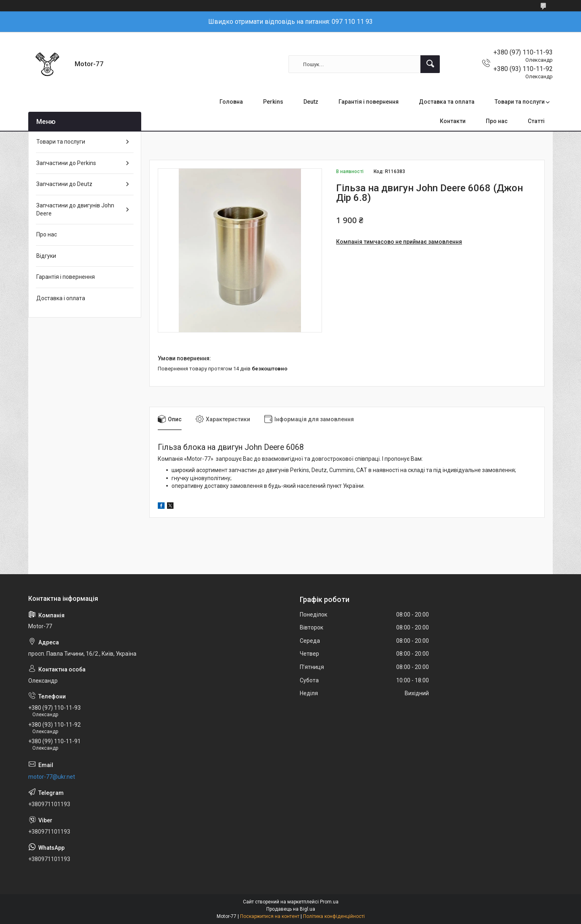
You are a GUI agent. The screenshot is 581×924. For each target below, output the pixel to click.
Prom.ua (329, 902)
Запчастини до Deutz (64, 184)
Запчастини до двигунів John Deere (75, 209)
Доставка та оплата (447, 102)
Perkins (273, 102)
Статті (536, 121)
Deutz (311, 102)
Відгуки (46, 256)
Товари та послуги (520, 102)
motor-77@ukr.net (52, 777)
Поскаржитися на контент (270, 916)
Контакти (453, 121)
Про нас (497, 121)
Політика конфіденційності (334, 916)
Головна (231, 102)
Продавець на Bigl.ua (291, 909)
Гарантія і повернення (369, 102)
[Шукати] (430, 64)
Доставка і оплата (61, 298)
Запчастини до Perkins (66, 163)
